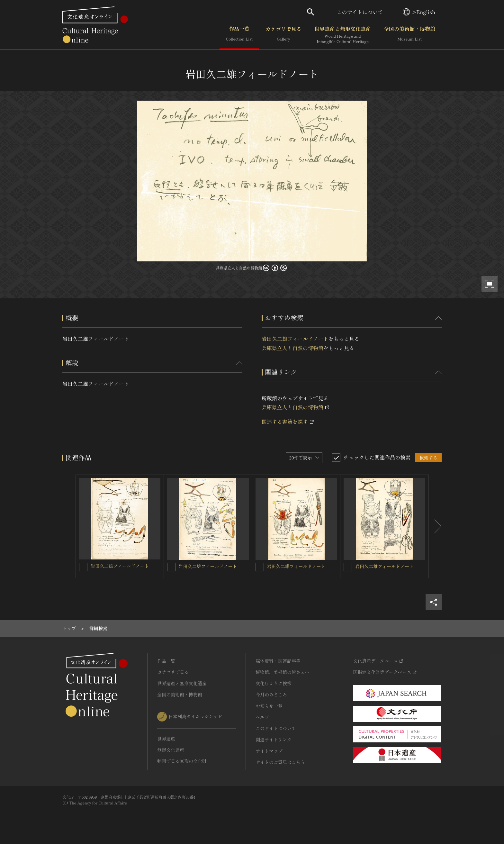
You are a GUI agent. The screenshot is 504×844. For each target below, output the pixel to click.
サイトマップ (269, 751)
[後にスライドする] (435, 526)
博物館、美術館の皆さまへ (283, 672)
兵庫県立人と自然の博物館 (292, 348)
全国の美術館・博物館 (410, 35)
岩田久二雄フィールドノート (295, 339)
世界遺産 (166, 739)
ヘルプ (262, 717)
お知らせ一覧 (269, 706)
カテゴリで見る (283, 35)
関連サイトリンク (274, 740)
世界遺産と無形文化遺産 (343, 35)
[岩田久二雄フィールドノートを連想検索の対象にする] (83, 567)
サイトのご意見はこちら (280, 762)
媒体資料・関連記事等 (278, 661)
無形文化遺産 (171, 750)
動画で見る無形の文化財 (182, 761)
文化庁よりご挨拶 (274, 683)
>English (419, 12)
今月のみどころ (271, 694)
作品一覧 (239, 35)
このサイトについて (360, 12)
